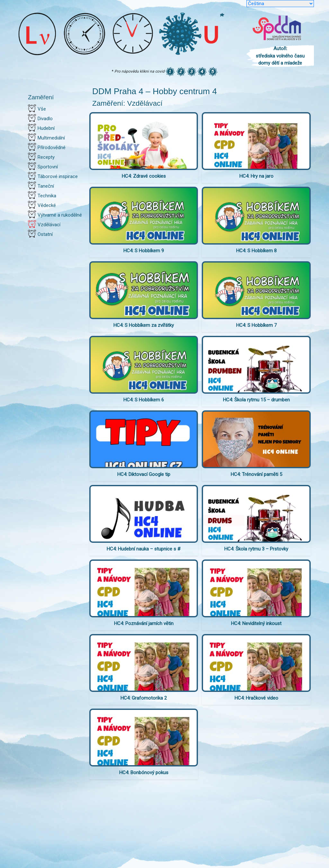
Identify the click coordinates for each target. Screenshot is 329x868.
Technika (47, 196)
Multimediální (51, 138)
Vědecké (47, 205)
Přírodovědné (52, 148)
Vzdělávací (49, 225)
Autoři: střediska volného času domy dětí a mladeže (280, 56)
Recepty (46, 157)
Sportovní (48, 167)
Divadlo (45, 119)
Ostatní (45, 234)
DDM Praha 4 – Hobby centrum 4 (155, 91)
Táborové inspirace (58, 176)
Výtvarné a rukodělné (60, 215)
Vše (42, 109)
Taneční (46, 186)
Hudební (46, 128)
